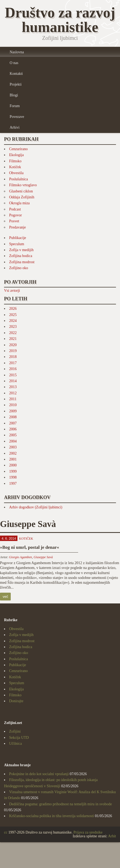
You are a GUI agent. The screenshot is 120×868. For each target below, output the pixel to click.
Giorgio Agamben (20, 557)
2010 (13, 405)
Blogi (14, 95)
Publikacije (18, 238)
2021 (13, 339)
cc (6, 832)
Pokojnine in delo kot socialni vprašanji (39, 774)
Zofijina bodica (21, 256)
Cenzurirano (18, 149)
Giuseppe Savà (43, 557)
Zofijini (15, 731)
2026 (13, 309)
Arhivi (15, 127)
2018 (13, 357)
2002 (13, 453)
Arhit (112, 836)
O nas (14, 63)
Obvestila (16, 173)
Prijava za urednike (88, 832)
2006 (13, 429)
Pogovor (15, 215)
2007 (13, 423)
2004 (13, 441)
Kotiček (15, 167)
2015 (13, 375)
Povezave (17, 117)
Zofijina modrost (22, 262)
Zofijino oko (19, 268)
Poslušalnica (19, 179)
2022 (13, 333)
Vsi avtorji (12, 291)
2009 (13, 411)
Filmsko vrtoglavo (23, 185)
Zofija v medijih (21, 250)
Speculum (17, 244)
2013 (13, 387)
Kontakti (16, 74)
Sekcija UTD (19, 738)
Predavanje (17, 227)
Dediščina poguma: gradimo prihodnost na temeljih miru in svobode (61, 804)
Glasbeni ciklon (21, 191)
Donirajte (16, 701)
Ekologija (16, 155)
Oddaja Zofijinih (22, 197)
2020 (13, 345)
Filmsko (15, 161)
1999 (13, 471)
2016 (13, 369)
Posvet (14, 221)
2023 (13, 327)
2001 (13, 459)
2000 (13, 465)
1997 (13, 484)
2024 (13, 321)
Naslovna (17, 52)
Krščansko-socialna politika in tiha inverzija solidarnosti (52, 816)
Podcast (15, 209)
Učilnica (15, 744)
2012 (13, 393)
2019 (13, 351)
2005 (13, 435)
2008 (13, 417)
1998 (13, 477)
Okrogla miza (19, 203)
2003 (13, 447)
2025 (13, 315)
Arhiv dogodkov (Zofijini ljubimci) (36, 507)
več (5, 597)
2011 (13, 399)
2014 (13, 381)
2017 (13, 363)
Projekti (16, 84)
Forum (15, 106)
